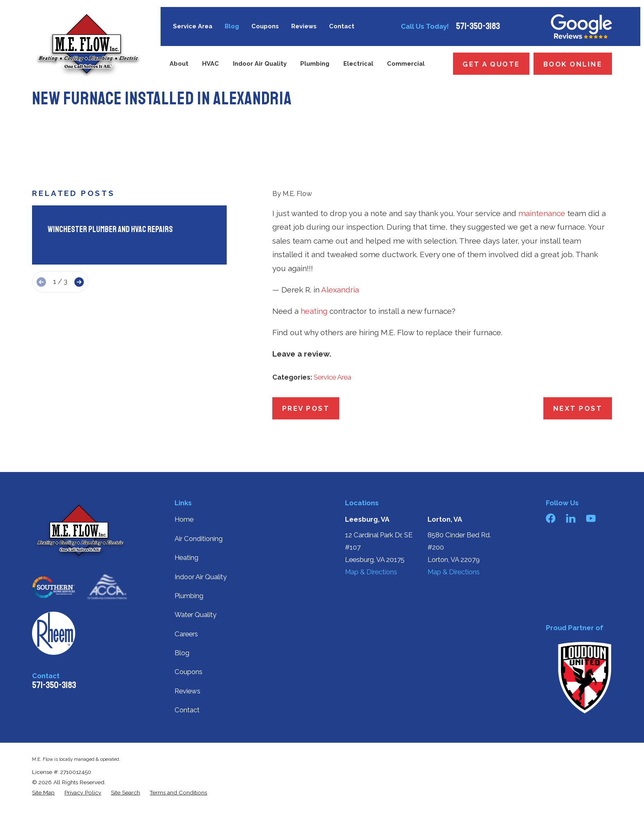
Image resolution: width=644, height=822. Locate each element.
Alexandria (340, 290)
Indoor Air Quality (201, 577)
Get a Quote (491, 64)
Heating (186, 557)
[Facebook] (551, 518)
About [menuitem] (179, 63)
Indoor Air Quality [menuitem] (260, 63)
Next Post (578, 408)
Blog (232, 26)
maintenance (542, 213)
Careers (186, 634)
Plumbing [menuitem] (315, 63)
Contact (342, 26)
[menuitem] (43, 793)
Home (184, 519)
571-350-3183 (478, 26)
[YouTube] (591, 518)
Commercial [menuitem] (406, 63)
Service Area (193, 26)
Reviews (304, 26)
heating (314, 311)
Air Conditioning (199, 539)
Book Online (573, 64)
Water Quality (195, 615)
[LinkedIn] (571, 518)
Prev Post (306, 408)
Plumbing (189, 596)
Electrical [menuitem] (358, 63)
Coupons (265, 26)
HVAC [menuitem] (210, 63)
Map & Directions (371, 572)
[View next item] (79, 282)
